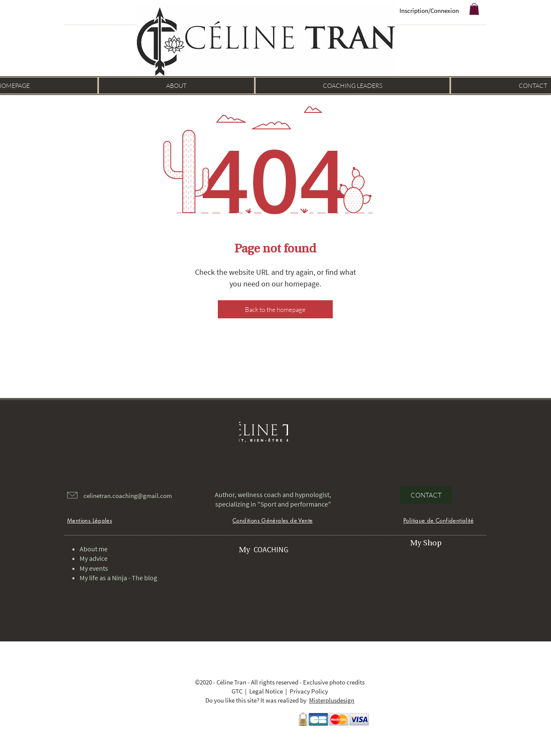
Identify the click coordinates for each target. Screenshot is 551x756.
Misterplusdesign (332, 700)
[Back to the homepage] (275, 309)
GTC (237, 691)
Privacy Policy (309, 691)
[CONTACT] (426, 495)
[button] (474, 9)
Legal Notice (266, 691)
